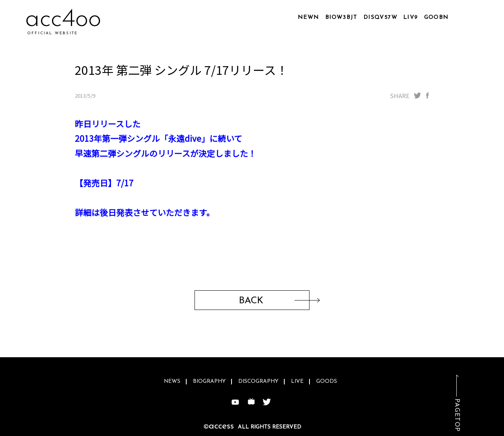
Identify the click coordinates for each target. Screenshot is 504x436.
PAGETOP (457, 415)
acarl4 (59, 19)
